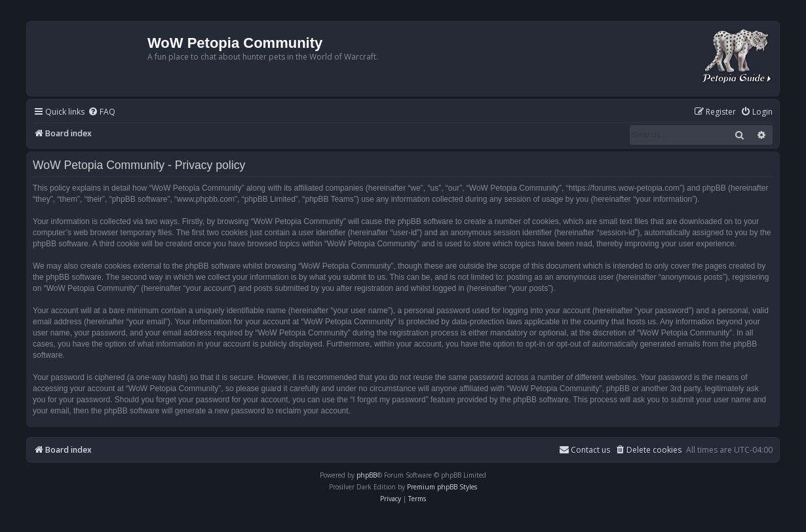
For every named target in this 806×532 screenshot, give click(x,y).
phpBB (367, 475)
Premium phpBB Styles (442, 487)
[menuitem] (102, 112)
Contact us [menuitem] (585, 450)
